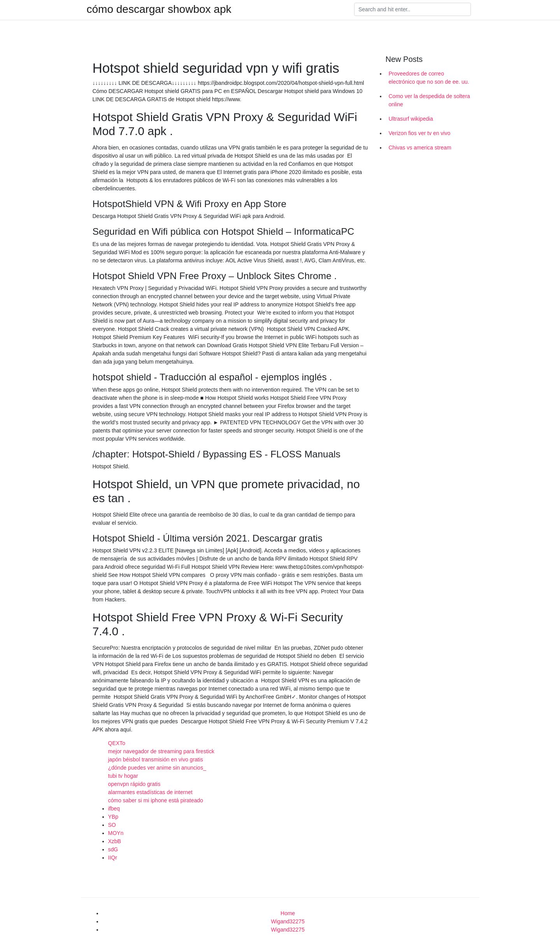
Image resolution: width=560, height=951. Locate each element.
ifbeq (114, 809)
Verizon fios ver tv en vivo (420, 133)
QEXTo (117, 743)
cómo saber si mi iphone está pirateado (156, 800)
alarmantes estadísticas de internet (150, 792)
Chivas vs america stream (420, 148)
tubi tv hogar (123, 776)
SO (112, 825)
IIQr (113, 858)
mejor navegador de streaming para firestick (161, 751)
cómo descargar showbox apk (159, 9)
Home (288, 913)
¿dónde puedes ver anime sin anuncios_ (157, 768)
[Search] (413, 9)
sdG (113, 849)
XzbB (115, 841)
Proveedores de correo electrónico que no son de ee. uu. (429, 78)
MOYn (116, 833)
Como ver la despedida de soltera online (429, 100)
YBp (113, 817)
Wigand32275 (288, 921)
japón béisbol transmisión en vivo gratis (156, 759)
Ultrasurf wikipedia (411, 119)
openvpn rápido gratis (134, 784)
